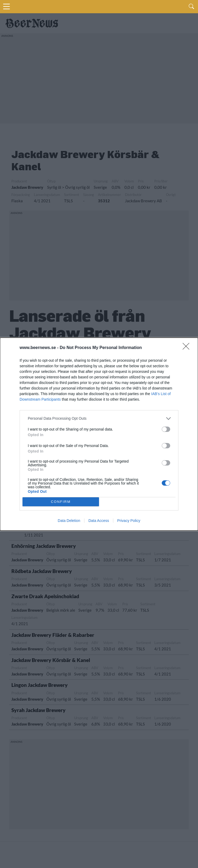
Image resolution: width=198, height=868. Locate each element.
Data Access (99, 521)
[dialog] (99, 434)
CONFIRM (61, 502)
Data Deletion (69, 521)
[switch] (166, 429)
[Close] (188, 348)
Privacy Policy (129, 521)
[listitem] (99, 419)
